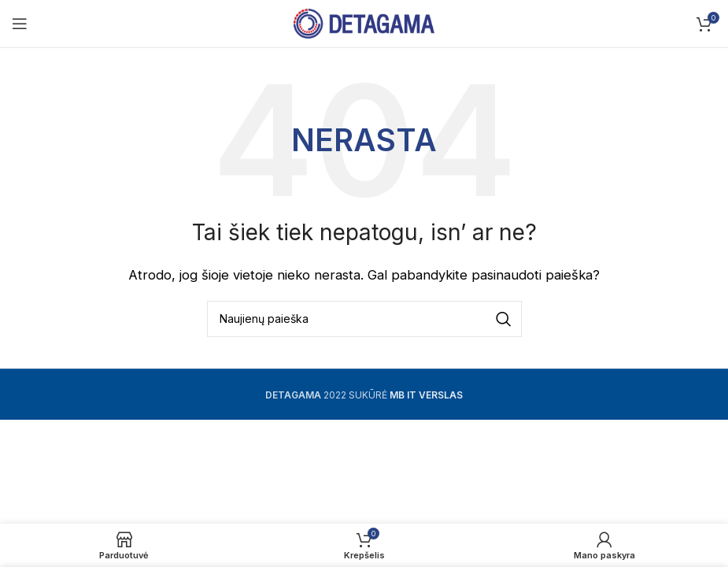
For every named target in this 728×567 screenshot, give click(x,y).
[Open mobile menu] (20, 24)
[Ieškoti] (364, 319)
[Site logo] (364, 22)
